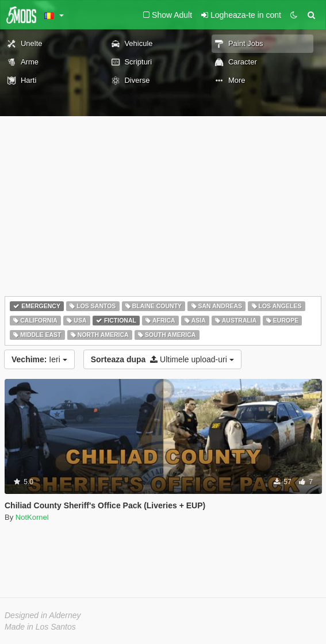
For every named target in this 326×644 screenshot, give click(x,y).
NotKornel (32, 517)
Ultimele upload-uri (162, 359)
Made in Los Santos (40, 627)
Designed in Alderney (43, 615)
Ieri (39, 359)
